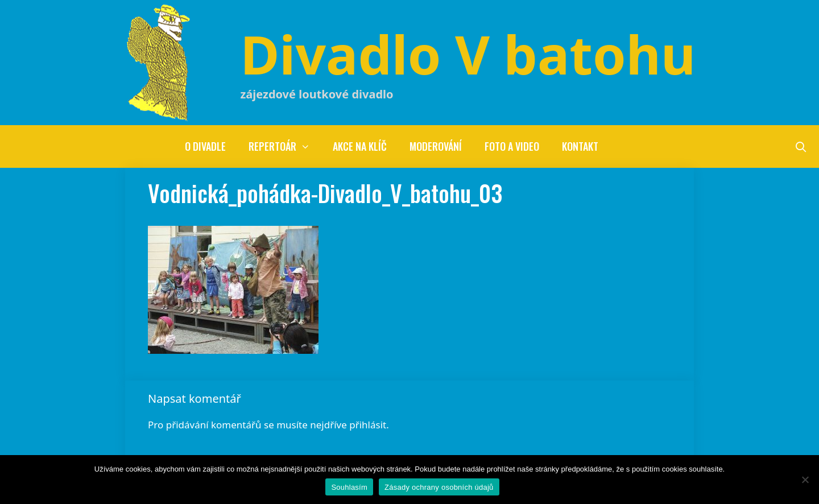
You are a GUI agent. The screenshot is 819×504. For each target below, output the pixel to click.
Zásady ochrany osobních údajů (439, 487)
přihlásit (368, 425)
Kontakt (580, 146)
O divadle (205, 146)
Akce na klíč (360, 146)
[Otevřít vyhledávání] (801, 146)
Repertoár (285, 146)
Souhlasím (349, 487)
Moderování (436, 146)
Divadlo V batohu (468, 54)
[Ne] (805, 480)
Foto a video (512, 146)
